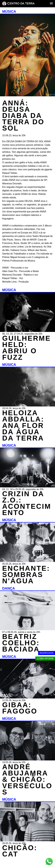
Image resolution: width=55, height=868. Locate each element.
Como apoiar (45, 658)
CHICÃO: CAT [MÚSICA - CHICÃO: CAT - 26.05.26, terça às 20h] (20, 851)
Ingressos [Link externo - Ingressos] (47, 653)
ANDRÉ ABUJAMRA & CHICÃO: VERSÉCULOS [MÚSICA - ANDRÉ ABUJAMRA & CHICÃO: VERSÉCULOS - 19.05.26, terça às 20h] (27, 779)
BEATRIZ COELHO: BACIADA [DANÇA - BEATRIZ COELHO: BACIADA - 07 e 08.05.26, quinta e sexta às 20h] (21, 643)
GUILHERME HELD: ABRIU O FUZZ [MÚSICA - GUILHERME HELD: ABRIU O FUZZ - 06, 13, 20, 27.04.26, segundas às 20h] (26, 348)
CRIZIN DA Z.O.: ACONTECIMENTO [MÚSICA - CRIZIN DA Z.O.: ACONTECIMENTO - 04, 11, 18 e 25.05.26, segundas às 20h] (27, 503)
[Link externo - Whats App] (49, 862)
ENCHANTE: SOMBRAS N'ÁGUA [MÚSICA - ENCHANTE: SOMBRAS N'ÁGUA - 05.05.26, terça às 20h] (26, 575)
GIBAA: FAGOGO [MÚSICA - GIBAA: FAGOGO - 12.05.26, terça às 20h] (20, 708)
